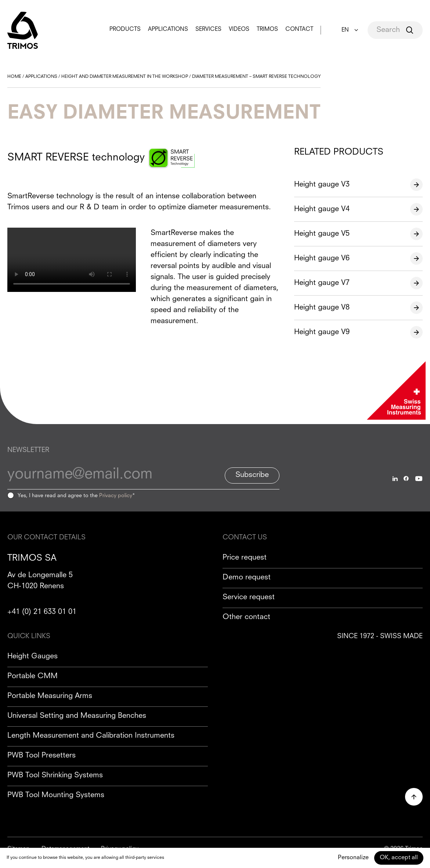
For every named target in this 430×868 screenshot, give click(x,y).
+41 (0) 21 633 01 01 (42, 612)
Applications (168, 30)
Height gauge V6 (322, 258)
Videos (239, 30)
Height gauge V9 (322, 332)
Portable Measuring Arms (50, 696)
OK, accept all (399, 858)
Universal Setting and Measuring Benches (77, 716)
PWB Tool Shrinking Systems (55, 775)
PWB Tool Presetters (41, 756)
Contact (299, 30)
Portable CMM (32, 676)
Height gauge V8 (322, 308)
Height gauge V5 (322, 234)
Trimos (267, 30)
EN (345, 30)
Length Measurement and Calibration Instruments (91, 736)
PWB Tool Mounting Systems (56, 795)
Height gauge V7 (322, 283)
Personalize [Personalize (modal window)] (353, 858)
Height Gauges (32, 657)
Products (125, 30)
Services (208, 30)
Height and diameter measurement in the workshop (125, 77)
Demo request (247, 578)
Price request (245, 558)
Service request (249, 597)
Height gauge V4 (322, 209)
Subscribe (252, 475)
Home (14, 77)
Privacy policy (116, 496)
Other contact (246, 617)
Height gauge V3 (322, 185)
